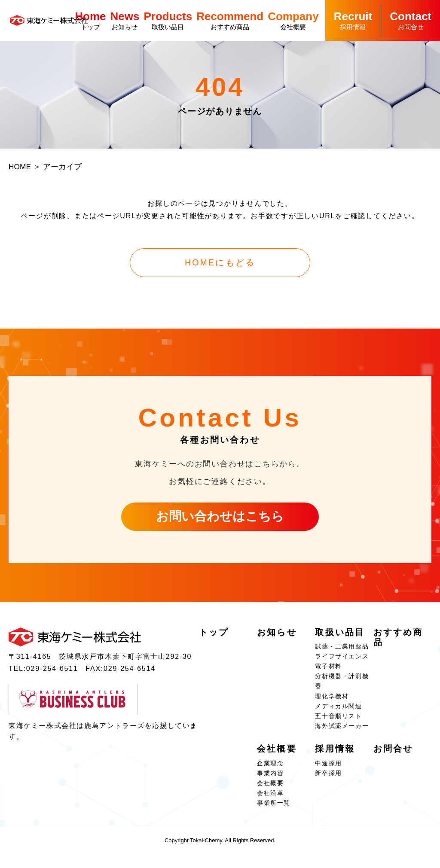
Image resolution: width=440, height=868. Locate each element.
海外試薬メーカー (342, 729)
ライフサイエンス (342, 659)
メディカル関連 (338, 709)
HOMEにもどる (220, 265)
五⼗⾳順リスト (338, 719)
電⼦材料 (328, 669)
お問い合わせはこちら (220, 519)
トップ (90, 20)
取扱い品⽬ (168, 20)
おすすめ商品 (230, 20)
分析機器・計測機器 (342, 684)
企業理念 (270, 766)
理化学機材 (332, 699)
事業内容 (270, 776)
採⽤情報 (353, 20)
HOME (20, 168)
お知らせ (125, 20)
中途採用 (328, 766)
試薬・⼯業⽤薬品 (342, 649)
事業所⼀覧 (274, 806)
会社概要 (293, 20)
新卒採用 (328, 776)
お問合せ (411, 20)
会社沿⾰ (270, 796)
